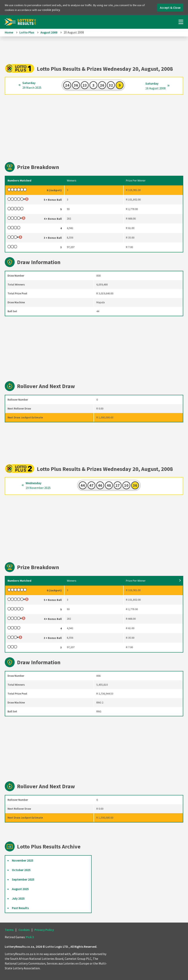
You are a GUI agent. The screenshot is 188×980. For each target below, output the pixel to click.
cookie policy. (51, 10)
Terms (9, 930)
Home (9, 32)
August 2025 (20, 889)
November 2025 (23, 860)
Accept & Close (170, 8)
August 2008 (49, 32)
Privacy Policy (44, 930)
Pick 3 (30, 937)
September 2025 (23, 879)
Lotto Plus (27, 32)
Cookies (24, 930)
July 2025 (18, 898)
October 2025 (21, 870)
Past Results (20, 908)
